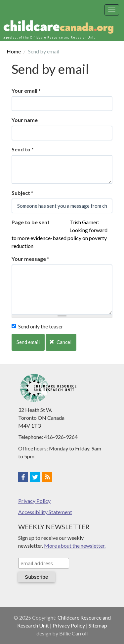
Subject (22, 193)
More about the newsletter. (75, 546)
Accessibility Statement (45, 512)
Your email (26, 91)
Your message (30, 259)
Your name (25, 120)
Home (14, 51)
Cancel (60, 342)
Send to (23, 149)
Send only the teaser (37, 326)
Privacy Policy (34, 501)
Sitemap (98, 625)
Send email (28, 342)
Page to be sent (31, 222)
